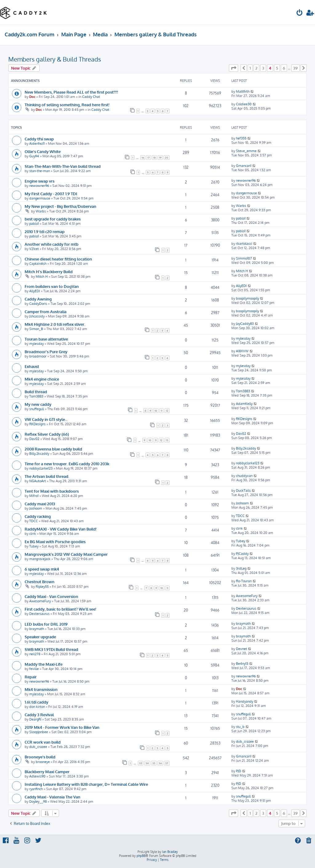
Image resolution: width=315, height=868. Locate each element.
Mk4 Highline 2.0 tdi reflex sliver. (55, 324)
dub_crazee (38, 747)
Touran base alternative (46, 339)
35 (154, 763)
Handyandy (245, 701)
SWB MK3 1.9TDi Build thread (51, 649)
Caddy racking (38, 516)
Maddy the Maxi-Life (44, 664)
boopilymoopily (247, 298)
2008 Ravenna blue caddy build (53, 449)
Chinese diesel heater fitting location (58, 259)
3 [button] (263, 68)
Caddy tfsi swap (39, 139)
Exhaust (32, 366)
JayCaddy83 (245, 324)
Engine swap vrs (40, 181)
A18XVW (242, 351)
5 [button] (277, 68)
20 (167, 157)
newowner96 (39, 186)
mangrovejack (40, 559)
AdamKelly (244, 404)
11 (161, 411)
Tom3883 (36, 396)
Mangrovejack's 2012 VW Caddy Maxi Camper (66, 554)
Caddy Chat (91, 97)
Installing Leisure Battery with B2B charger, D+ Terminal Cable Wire (86, 784)
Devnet (241, 649)
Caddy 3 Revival (39, 715)
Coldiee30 (244, 104)
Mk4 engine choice (42, 379)
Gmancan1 (244, 166)
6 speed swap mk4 (42, 569)
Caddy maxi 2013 (40, 504)
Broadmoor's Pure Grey (46, 351)
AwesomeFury (40, 601)
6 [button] (284, 68)
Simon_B (36, 329)
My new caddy (38, 404)
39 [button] (295, 68)
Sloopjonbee (39, 732)
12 (167, 411)
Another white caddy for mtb (52, 244)
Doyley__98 (38, 801)
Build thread (36, 392)
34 (147, 763)
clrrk (33, 534)
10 (156, 411)
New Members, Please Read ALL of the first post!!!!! (71, 92)
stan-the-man (40, 171)
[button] (233, 68)
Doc (32, 97)
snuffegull (37, 409)
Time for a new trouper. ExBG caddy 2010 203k (67, 464)
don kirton (37, 707)
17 (149, 157)
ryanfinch (36, 789)
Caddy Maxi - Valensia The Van (52, 797)
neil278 (35, 654)
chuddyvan (244, 476)
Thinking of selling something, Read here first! (67, 105)
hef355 (241, 138)
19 (160, 157)
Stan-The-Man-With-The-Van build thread (63, 166)
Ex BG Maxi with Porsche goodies (55, 541)
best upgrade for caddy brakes (53, 219)
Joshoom (36, 508)
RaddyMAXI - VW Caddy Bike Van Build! (61, 529)
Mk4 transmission (41, 689)
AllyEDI (35, 291)
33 (141, 763)
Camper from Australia (46, 311)
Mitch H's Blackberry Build (49, 271)
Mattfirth (243, 91)
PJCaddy (242, 554)
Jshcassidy (37, 316)
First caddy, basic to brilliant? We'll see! (60, 609)
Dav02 (34, 439)
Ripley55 (42, 587)
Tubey (34, 546)
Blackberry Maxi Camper (47, 771)
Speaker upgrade (40, 637)
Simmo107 (244, 258)
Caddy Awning (38, 299)
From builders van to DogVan (52, 286)
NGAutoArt (38, 481)
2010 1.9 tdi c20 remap (45, 231)
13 (167, 440)
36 (160, 763)
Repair (31, 677)
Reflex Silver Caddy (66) (47, 434)
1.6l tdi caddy (36, 702)
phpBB (141, 856)
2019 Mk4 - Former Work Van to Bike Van (62, 727)
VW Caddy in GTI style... (46, 419)
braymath (37, 629)
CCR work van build (43, 742)
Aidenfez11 (37, 143)
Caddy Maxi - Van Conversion (51, 596)
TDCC (34, 521)
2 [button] (256, 68)
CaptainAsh (38, 264)
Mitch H (42, 277)
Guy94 (34, 156)
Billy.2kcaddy (39, 454)
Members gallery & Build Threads (55, 59)
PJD (239, 771)
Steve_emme (246, 151)
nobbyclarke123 (41, 468)
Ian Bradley (170, 852)
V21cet (34, 249)
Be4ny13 (242, 664)
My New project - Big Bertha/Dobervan (60, 206)
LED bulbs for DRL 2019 (46, 624)
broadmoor (38, 356)
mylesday (36, 344)
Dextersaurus (39, 614)
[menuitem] (300, 13)
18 (154, 157)
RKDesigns (37, 424)
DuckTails (243, 491)
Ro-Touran (244, 581)
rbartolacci (244, 244)
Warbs (41, 211)
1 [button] (250, 68)
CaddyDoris (38, 304)
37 (167, 763)
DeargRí (35, 719)
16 (143, 157)
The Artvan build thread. (47, 476)
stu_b (240, 727)
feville (34, 669)
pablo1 (34, 224)
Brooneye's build (40, 757)
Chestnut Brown (40, 581)
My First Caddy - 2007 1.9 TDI (51, 194)
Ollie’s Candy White (43, 151)
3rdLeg (241, 568)
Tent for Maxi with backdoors (52, 491)
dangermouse (40, 198)
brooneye (43, 762)
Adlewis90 (37, 776)
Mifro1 (34, 496)
